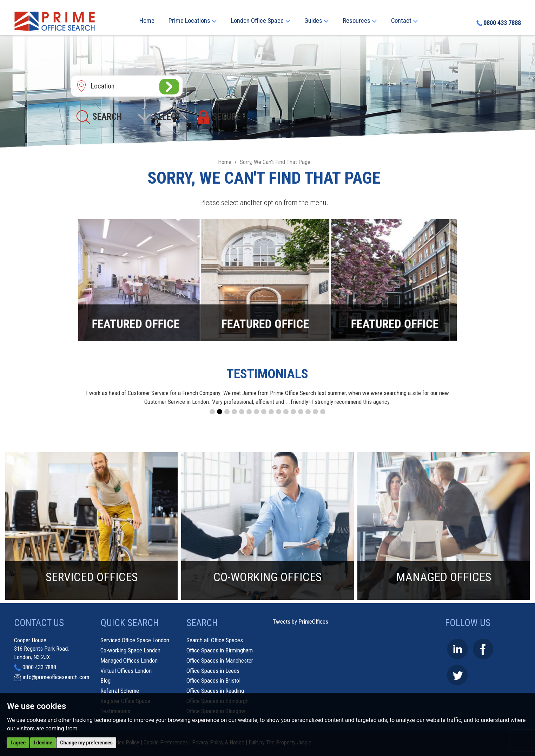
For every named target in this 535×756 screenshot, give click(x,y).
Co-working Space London (130, 650)
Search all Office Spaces (215, 640)
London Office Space (261, 21)
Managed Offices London (129, 660)
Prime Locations (193, 21)
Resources (360, 21)
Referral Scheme (120, 691)
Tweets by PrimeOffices (300, 622)
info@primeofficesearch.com (56, 677)
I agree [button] (18, 743)
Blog (105, 681)
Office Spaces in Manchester (220, 660)
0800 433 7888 (499, 23)
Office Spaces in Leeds (213, 671)
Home (147, 21)
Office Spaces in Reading (215, 691)
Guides (317, 21)
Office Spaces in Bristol (213, 681)
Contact (405, 21)
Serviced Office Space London (135, 640)
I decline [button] (43, 743)
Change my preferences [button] (86, 743)
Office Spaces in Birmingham (220, 650)
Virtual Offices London (126, 671)
